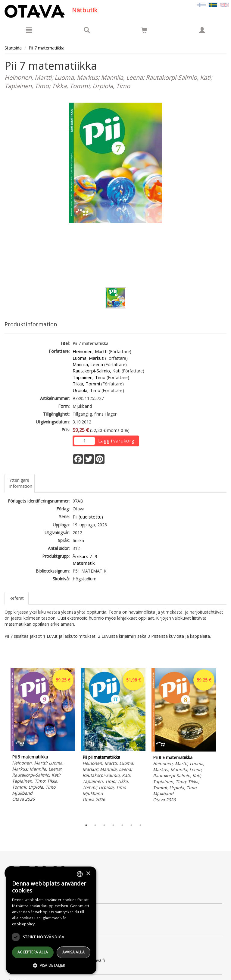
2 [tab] (95, 825)
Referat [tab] (17, 598)
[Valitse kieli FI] (201, 4)
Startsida (13, 48)
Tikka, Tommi (86, 384)
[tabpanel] (43, 736)
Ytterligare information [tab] (21, 483)
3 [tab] (104, 825)
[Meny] (29, 30)
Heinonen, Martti (90, 351)
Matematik (84, 563)
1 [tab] (86, 825)
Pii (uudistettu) (88, 517)
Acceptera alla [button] (33, 952)
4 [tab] (113, 825)
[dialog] (51, 920)
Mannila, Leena (88, 364)
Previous (3, 743)
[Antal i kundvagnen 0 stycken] (144, 31)
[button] (51, 965)
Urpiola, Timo (86, 390)
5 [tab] (122, 825)
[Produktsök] (87, 30)
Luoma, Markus (88, 358)
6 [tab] (131, 825)
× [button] (88, 874)
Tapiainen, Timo (89, 377)
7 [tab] (140, 825)
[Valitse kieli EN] (224, 4)
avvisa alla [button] (73, 952)
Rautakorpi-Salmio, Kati (97, 371)
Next (223, 743)
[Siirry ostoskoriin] (144, 30)
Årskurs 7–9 (85, 556)
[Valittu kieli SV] (213, 4)
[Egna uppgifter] (202, 30)
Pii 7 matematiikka (47, 48)
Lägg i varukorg (116, 441)
